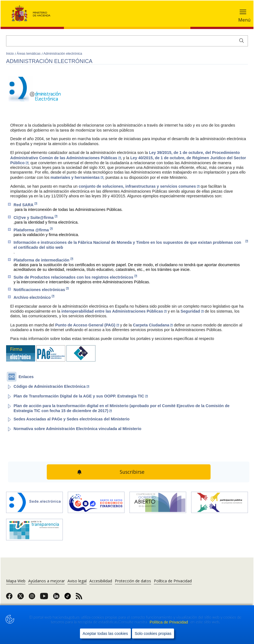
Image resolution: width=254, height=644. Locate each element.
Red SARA (25, 205)
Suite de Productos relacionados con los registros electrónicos (75, 277)
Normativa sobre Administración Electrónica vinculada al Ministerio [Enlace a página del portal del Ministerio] (77, 429)
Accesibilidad (101, 581)
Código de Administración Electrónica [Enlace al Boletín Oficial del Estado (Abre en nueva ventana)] (51, 386)
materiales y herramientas (77, 177)
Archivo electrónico (34, 297)
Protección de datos (133, 581)
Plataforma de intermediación (43, 260)
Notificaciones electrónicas (41, 290)
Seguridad (192, 311)
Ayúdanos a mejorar (46, 581)
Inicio (10, 54)
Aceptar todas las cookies (105, 633)
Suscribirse (132, 472)
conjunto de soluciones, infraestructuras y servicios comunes (139, 186)
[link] (9, 598)
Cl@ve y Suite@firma (35, 217)
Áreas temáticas (29, 54)
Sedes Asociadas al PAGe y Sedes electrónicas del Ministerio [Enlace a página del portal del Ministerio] (72, 419)
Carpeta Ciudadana (153, 325)
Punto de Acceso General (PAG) (87, 325)
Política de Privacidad (169, 622)
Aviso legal (77, 581)
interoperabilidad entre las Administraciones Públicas (114, 311)
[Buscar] (127, 41)
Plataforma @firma (33, 230)
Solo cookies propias (153, 633)
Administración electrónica (63, 54)
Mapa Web (16, 581)
